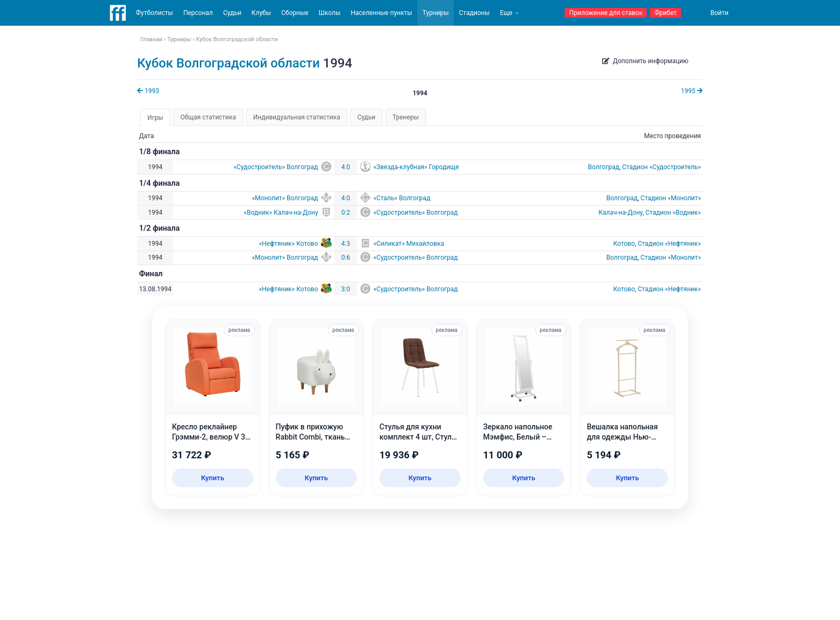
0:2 (346, 213)
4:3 (346, 244)
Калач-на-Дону (620, 213)
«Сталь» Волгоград (402, 198)
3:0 (346, 289)
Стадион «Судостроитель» (661, 167)
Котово (624, 244)
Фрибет (665, 13)
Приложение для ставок (606, 13)
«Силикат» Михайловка (409, 244)
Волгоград (603, 167)
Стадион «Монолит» (671, 198)
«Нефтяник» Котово (288, 244)
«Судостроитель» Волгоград (276, 167)
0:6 (346, 258)
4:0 (346, 167)
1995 (692, 91)
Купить (212, 478)
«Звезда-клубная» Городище (416, 167)
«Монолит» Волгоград (285, 198)
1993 (148, 91)
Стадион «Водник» (673, 213)
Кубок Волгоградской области (228, 63)
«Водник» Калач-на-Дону (281, 213)
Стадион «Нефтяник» (669, 244)
